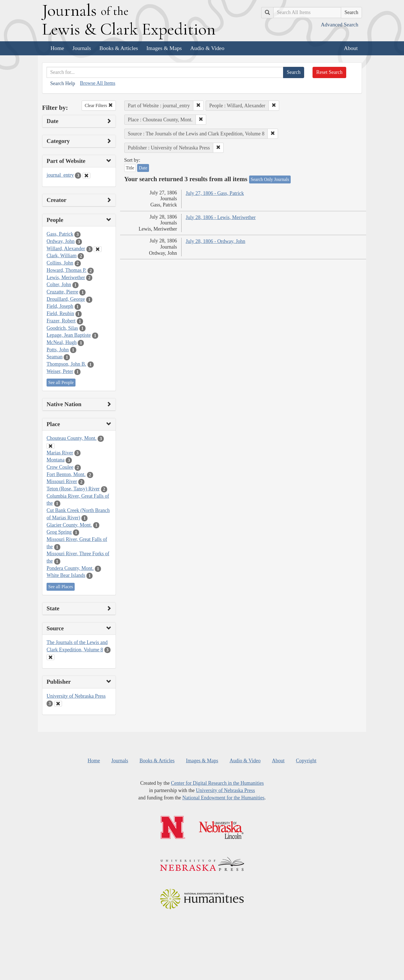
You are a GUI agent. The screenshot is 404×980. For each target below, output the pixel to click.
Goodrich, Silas (62, 328)
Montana (56, 460)
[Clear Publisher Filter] (58, 704)
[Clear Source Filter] (50, 657)
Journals (82, 48)
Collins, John (60, 263)
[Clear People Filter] (98, 249)
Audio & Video (207, 48)
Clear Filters (99, 105)
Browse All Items (98, 83)
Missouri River (62, 481)
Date (143, 168)
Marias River (60, 453)
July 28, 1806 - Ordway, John (215, 241)
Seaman (55, 357)
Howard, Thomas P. (66, 270)
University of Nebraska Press (76, 696)
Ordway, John (61, 241)
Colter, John (59, 285)
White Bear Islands (66, 575)
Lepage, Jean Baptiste (69, 335)
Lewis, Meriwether (66, 278)
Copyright (306, 761)
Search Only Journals (270, 179)
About (351, 48)
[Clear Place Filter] (50, 446)
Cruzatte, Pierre (62, 292)
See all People (61, 382)
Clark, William (62, 256)
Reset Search (329, 72)
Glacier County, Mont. (69, 525)
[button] (198, 106)
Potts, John (58, 350)
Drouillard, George (66, 299)
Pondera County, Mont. (70, 568)
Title (130, 168)
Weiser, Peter (60, 371)
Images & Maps (164, 48)
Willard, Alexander (66, 249)
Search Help (63, 83)
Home (57, 48)
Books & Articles (119, 48)
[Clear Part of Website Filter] (86, 176)
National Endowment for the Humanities (223, 798)
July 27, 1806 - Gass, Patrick (215, 193)
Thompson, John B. (66, 364)
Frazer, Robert (61, 321)
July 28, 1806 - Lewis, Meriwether (221, 217)
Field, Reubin (60, 313)
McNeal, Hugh (62, 342)
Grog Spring (59, 532)
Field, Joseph (60, 306)
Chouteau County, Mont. (72, 438)
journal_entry (60, 175)
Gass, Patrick (60, 234)
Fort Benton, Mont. (66, 474)
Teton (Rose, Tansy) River (73, 489)
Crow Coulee (60, 467)
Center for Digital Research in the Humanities (217, 783)
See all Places (61, 587)
